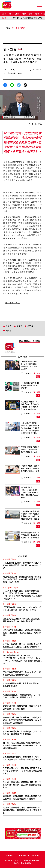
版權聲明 (22, 856)
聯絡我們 (35, 856)
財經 (24, 14)
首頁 (8, 28)
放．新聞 (16, 28)
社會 (30, 14)
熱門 (11, 14)
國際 (37, 14)
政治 (17, 14)
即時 (4, 14)
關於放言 (10, 856)
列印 (40, 124)
